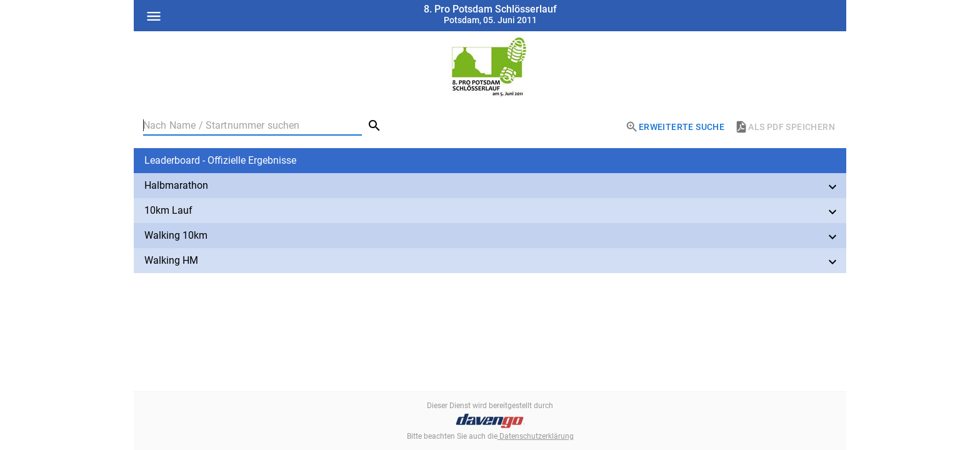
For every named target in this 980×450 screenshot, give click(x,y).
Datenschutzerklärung (536, 436)
